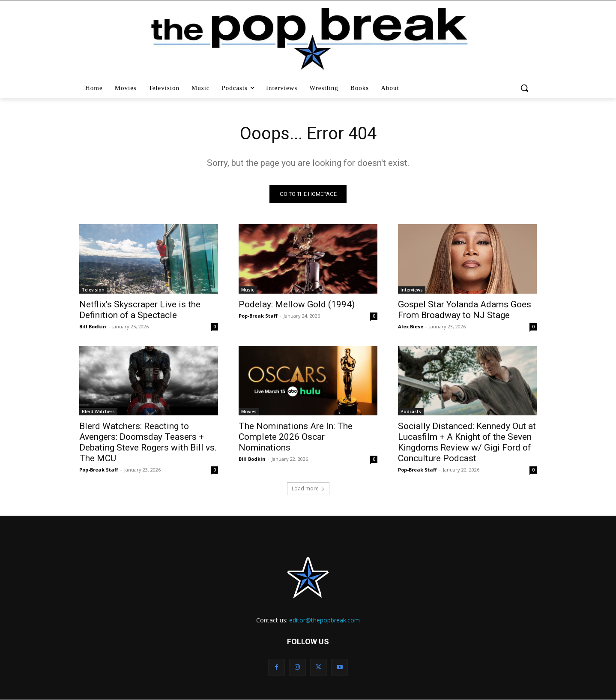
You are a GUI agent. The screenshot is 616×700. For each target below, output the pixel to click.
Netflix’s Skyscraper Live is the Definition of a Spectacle (140, 310)
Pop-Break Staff (258, 316)
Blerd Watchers (98, 412)
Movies (249, 412)
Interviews (412, 290)
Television (93, 290)
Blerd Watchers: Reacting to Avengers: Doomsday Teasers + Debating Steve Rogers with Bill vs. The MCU (148, 442)
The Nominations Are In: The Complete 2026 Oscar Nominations (296, 437)
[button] (525, 88)
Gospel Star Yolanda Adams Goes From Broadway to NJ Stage (465, 310)
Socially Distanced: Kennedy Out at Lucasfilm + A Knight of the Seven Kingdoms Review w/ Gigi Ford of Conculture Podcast (467, 442)
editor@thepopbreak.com (324, 620)
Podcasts (411, 412)
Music (248, 290)
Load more (308, 488)
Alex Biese (411, 326)
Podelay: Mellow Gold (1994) (297, 304)
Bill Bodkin (93, 326)
